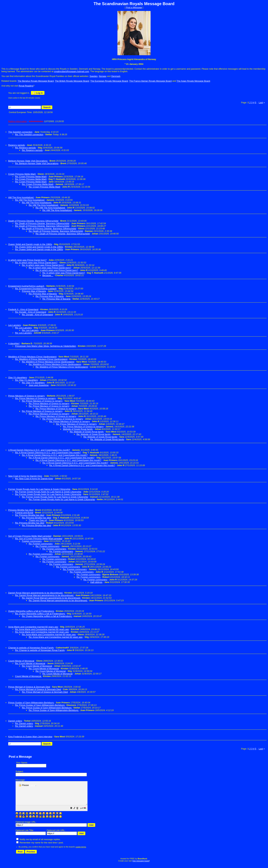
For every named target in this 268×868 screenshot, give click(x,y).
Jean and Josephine (39, 385)
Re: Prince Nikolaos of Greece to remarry (35, 398)
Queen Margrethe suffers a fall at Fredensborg (31, 611)
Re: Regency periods (25, 148)
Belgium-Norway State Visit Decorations (28, 161)
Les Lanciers (15, 325)
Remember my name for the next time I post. (40, 847)
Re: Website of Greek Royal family (87, 432)
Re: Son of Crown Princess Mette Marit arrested (39, 539)
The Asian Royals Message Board (193, 81)
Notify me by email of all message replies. (38, 844)
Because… (48, 275)
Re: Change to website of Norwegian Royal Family (40, 650)
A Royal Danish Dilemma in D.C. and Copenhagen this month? (39, 450)
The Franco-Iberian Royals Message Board (150, 81)
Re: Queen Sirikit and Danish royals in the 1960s (39, 247)
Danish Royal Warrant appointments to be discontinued (36, 593)
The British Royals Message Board (72, 81)
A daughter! (14, 343)
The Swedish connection (20, 132)
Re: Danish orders (24, 723)
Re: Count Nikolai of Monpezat (51, 671)
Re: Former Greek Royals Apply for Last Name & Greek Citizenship (48, 492)
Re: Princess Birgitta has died (30, 515)
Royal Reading (26, 86)
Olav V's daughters (18, 377)
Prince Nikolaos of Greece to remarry (26, 396)
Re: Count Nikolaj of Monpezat (30, 663)
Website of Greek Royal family (78, 429)
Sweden (94, 76)
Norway (103, 76)
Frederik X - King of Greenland (23, 309)
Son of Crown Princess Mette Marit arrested (30, 536)
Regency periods (17, 145)
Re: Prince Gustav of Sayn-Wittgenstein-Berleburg (40, 705)
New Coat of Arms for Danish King (25, 476)
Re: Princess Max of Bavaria (43, 294)
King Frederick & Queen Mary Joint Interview (30, 737)
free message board (141, 865)
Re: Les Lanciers (23, 328)
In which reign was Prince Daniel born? (27, 260)
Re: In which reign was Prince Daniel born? (36, 263)
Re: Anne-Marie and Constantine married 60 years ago (42, 629)
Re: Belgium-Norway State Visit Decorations (37, 163)
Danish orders (15, 721)
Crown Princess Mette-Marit (22, 174)
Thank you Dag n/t (38, 520)
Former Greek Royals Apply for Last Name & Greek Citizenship (39, 489)
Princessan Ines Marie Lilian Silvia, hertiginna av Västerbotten (45, 346)
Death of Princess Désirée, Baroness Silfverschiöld (33, 221)
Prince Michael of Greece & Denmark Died (29, 687)
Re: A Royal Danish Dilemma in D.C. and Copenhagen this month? (48, 453)
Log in (38, 93)
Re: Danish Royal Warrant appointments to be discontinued (45, 595)
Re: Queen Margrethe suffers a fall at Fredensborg (40, 614)
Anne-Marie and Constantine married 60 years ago (33, 627)
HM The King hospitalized (21, 197)
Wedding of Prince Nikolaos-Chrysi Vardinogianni (32, 357)
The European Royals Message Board (109, 81)
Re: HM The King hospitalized (30, 200)
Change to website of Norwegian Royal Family (31, 648)
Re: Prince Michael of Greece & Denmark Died (38, 689)
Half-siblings (96, 582)
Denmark (116, 76)
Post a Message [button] (134, 7)
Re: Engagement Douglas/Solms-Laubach (36, 289)
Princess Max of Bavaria (34, 291)
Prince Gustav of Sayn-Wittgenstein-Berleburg (31, 703)
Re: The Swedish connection (29, 134)
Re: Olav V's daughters (26, 380)
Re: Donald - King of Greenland (31, 312)
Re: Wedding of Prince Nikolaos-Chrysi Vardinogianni (41, 359)
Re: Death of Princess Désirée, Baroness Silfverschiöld (42, 223)
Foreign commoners (32, 541)
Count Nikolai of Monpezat (28, 676)
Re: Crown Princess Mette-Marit (31, 177)
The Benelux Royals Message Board (36, 81)
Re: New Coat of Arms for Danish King (34, 479)
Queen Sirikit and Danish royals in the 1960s (30, 244)
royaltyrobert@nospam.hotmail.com (72, 71)
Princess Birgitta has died (21, 510)
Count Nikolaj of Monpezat (21, 661)
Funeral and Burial (24, 513)
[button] (80, 813)
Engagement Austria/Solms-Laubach (26, 286)
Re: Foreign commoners (41, 544)
